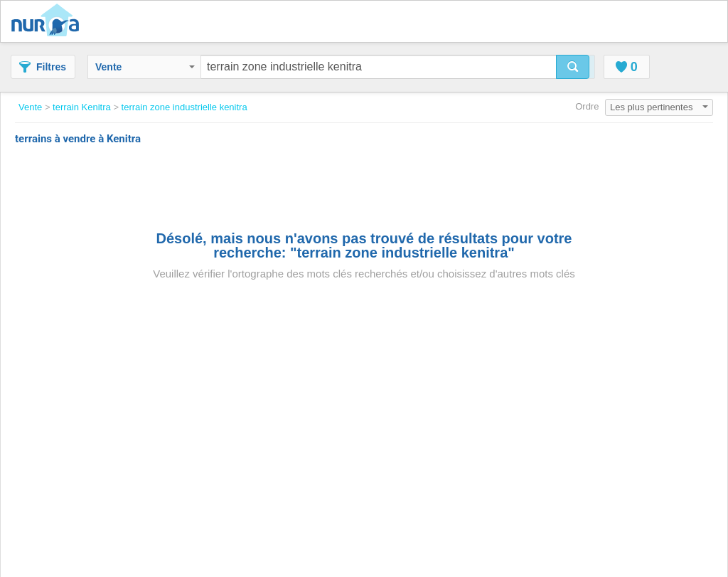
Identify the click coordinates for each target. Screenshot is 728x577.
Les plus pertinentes (659, 107)
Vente (145, 67)
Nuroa (49, 21)
